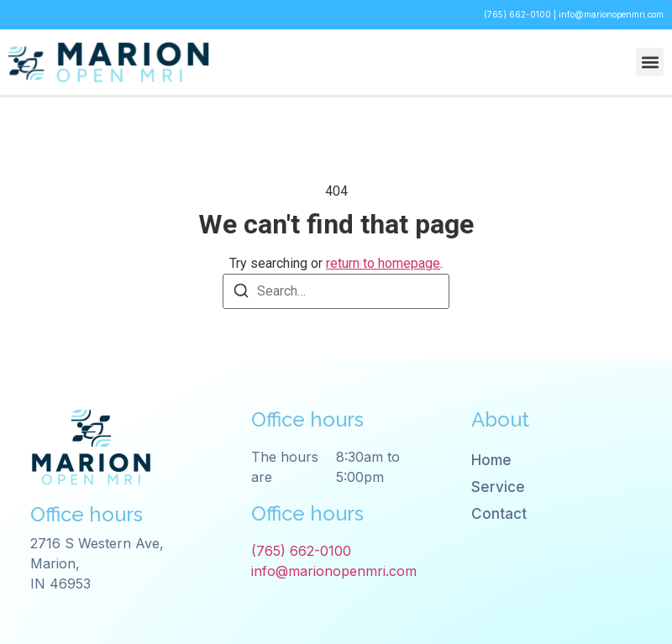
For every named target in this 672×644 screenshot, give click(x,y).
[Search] (241, 293)
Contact (499, 514)
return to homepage (383, 263)
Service (498, 487)
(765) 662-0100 (519, 14)
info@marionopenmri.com (611, 14)
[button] (650, 62)
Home (491, 460)
